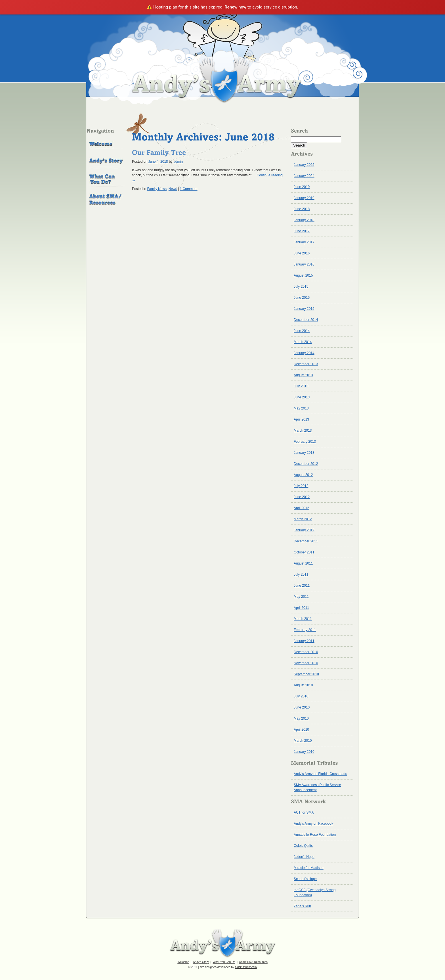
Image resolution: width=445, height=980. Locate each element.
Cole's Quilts (303, 846)
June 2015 (302, 298)
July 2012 (301, 486)
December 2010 (306, 652)
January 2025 (304, 165)
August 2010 (303, 685)
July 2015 (301, 287)
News (173, 189)
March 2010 (303, 741)
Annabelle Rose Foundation (315, 835)
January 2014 (304, 353)
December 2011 (306, 541)
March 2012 (303, 519)
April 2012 (301, 508)
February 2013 (305, 442)
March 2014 (303, 342)
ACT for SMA (304, 812)
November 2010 (306, 663)
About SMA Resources (253, 962)
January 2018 (304, 220)
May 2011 (301, 597)
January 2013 (304, 453)
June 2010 (302, 707)
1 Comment (189, 189)
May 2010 (301, 718)
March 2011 (303, 619)
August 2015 (303, 275)
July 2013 (301, 386)
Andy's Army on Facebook (313, 824)
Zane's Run (302, 906)
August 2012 (303, 475)
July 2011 (301, 574)
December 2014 (306, 320)
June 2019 (302, 187)
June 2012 (302, 497)
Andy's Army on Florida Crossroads (320, 774)
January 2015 (304, 309)
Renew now (235, 7)
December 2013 (306, 364)
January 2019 (304, 198)
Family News (157, 189)
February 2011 (305, 630)
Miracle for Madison (309, 868)
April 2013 (301, 419)
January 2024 (304, 176)
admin (178, 162)
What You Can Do (224, 962)
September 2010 (306, 674)
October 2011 (304, 552)
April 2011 (301, 608)
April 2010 (301, 730)
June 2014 (302, 331)
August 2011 (303, 563)
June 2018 (302, 209)
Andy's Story (201, 962)
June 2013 (302, 397)
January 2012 (304, 530)
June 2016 (302, 253)
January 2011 (304, 641)
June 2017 (302, 231)
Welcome (183, 962)
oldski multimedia (246, 967)
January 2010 (304, 752)
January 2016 (304, 264)
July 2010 (301, 696)
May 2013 (301, 408)
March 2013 (303, 431)
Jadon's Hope (304, 857)
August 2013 (303, 375)
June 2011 (302, 586)
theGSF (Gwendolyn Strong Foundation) (315, 893)
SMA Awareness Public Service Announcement (317, 787)
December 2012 (306, 464)
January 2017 (304, 242)
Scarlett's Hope (305, 879)
